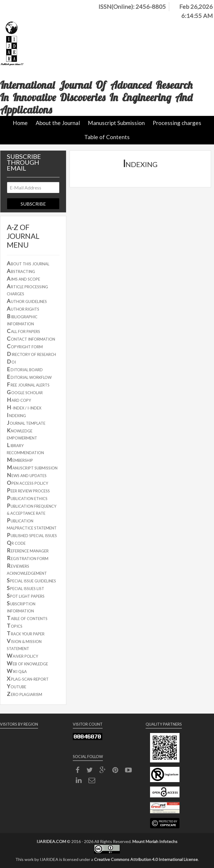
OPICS (15, 626)
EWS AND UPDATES (27, 475)
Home (20, 123)
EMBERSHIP (20, 460)
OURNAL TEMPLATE (26, 423)
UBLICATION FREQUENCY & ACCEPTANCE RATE (32, 509)
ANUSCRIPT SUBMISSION (32, 467)
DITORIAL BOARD (25, 369)
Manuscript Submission (116, 123)
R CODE (16, 543)
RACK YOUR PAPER (26, 633)
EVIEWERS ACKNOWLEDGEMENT (27, 569)
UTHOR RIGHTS (23, 309)
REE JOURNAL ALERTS (28, 384)
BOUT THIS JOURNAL (28, 263)
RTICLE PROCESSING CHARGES (27, 290)
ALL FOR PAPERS (23, 331)
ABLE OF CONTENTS (27, 618)
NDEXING (16, 415)
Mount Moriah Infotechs (155, 841)
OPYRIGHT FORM (25, 346)
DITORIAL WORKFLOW (29, 377)
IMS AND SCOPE (23, 279)
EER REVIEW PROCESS (28, 490)
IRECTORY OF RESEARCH (31, 354)
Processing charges (177, 123)
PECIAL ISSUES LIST (25, 588)
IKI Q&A (17, 671)
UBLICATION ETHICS (27, 498)
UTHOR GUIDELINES (27, 301)
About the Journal (58, 123)
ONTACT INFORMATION (31, 339)
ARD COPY (19, 400)
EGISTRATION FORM (28, 558)
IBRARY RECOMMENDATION (25, 448)
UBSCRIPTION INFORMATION (21, 607)
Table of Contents (107, 137)
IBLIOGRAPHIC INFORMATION (22, 320)
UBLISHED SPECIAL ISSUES (32, 535)
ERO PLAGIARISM (24, 694)
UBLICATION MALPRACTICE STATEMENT (32, 524)
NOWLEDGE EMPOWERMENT (22, 434)
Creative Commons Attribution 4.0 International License (146, 859)
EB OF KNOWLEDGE (27, 663)
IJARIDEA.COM (51, 841)
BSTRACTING (21, 271)
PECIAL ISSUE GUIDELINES (31, 580)
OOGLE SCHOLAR (25, 392)
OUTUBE (17, 686)
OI (11, 361)
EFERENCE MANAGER (28, 550)
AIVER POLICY (22, 656)
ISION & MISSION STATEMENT (24, 644)
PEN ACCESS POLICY (27, 483)
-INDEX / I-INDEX (24, 407)
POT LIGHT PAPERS (26, 596)
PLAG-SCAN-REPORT (28, 679)
